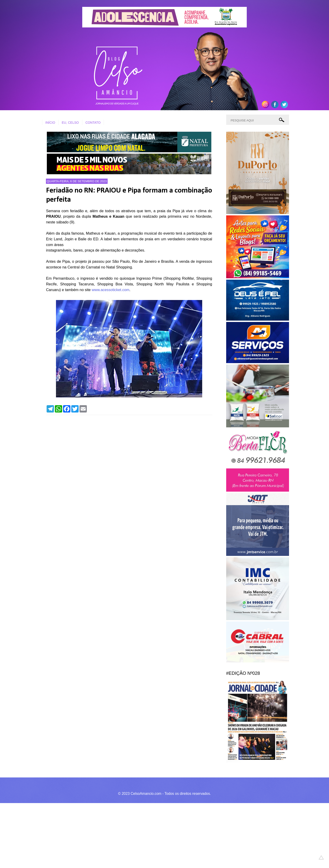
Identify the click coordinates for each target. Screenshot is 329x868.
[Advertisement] (137, 835)
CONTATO (93, 123)
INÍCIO (50, 123)
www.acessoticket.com (110, 290)
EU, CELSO (70, 123)
